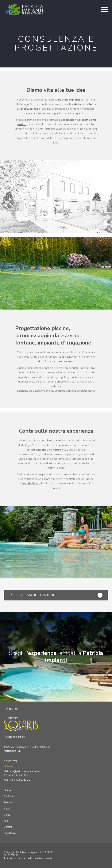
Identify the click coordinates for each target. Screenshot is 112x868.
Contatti (8, 827)
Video (7, 815)
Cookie (30, 858)
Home (7, 790)
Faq (6, 821)
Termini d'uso (10, 858)
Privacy (21, 858)
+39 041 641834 (18, 776)
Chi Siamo (9, 797)
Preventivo (10, 833)
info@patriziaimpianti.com (24, 771)
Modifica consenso (43, 858)
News (7, 809)
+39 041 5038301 (19, 780)
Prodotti (8, 803)
